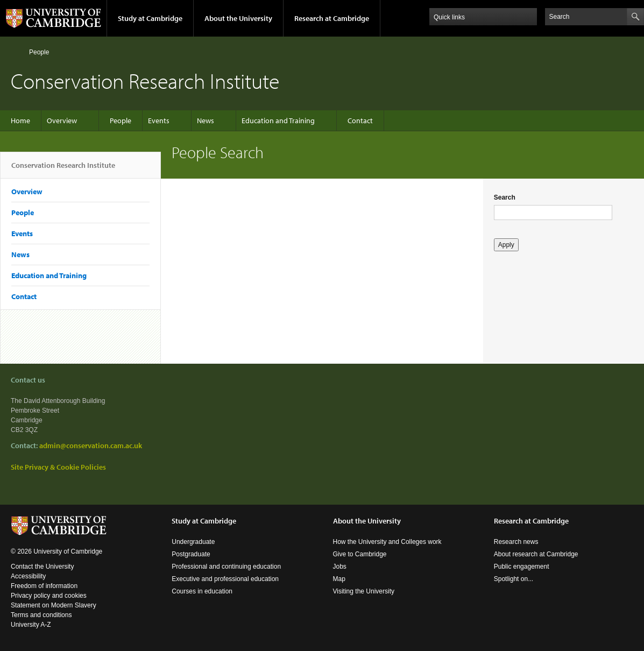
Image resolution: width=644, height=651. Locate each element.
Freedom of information (44, 586)
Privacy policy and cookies (49, 596)
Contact (360, 121)
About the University (238, 18)
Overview (62, 121)
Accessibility (28, 576)
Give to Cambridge (360, 554)
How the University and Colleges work (387, 542)
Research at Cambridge (332, 18)
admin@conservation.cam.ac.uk (91, 445)
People (39, 52)
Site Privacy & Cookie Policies (58, 467)
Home (15, 52)
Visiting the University (364, 591)
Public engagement (522, 567)
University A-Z (31, 625)
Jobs (340, 567)
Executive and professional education (225, 579)
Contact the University (42, 567)
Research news (516, 542)
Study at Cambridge (150, 18)
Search (505, 197)
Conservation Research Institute (63, 169)
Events (159, 121)
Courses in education (202, 591)
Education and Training (278, 121)
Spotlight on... (514, 579)
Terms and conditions (41, 615)
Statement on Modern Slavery (54, 605)
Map (339, 579)
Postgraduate (191, 554)
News (206, 121)
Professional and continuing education (226, 567)
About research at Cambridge (536, 554)
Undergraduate (193, 542)
